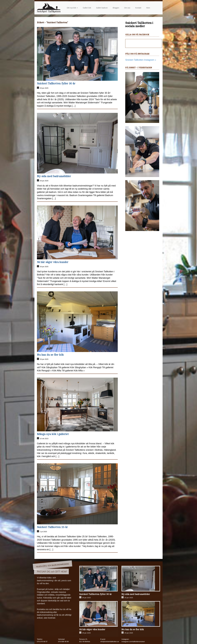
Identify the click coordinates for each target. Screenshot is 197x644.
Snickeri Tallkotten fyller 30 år (56, 83)
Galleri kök (87, 8)
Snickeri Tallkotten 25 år (52, 527)
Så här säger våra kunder (53, 262)
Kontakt (138, 8)
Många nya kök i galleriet (53, 434)
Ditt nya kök (72, 8)
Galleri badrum (102, 8)
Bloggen (116, 8)
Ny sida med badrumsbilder (54, 176)
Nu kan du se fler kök (50, 355)
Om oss (127, 8)
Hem (148, 8)
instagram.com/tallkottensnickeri (133, 642)
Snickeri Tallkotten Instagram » (141, 60)
